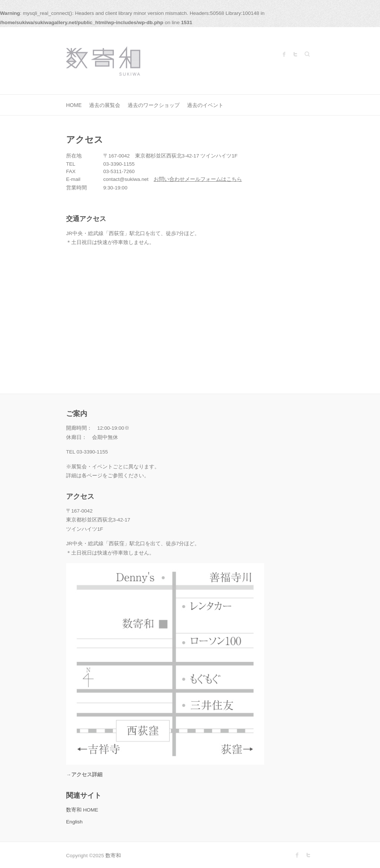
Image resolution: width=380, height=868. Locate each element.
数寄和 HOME (82, 810)
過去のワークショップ (154, 105)
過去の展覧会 (105, 105)
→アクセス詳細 (84, 775)
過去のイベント (205, 105)
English (74, 822)
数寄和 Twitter (295, 54)
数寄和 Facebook (284, 54)
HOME (74, 105)
